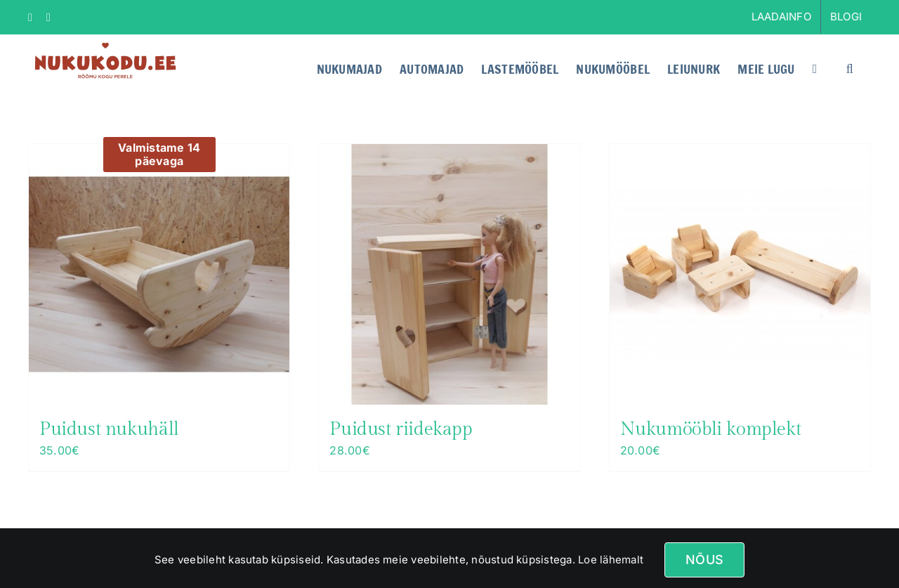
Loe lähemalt (609, 560)
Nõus (704, 560)
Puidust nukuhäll (109, 429)
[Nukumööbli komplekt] (740, 274)
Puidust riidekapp (401, 429)
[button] (850, 67)
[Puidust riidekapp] (449, 274)
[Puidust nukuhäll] (159, 274)
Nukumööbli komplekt (711, 429)
